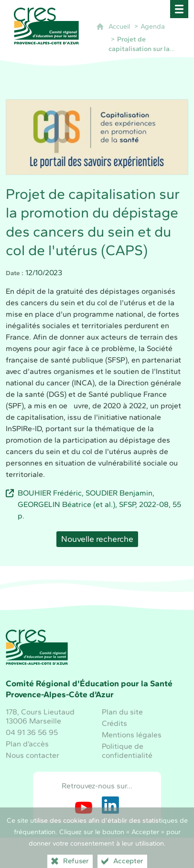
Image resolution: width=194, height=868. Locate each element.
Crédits (114, 723)
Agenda (153, 26)
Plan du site (122, 712)
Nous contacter (32, 755)
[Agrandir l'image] (97, 136)
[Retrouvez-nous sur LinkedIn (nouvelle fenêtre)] (110, 805)
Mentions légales (132, 735)
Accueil (119, 26)
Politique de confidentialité (127, 751)
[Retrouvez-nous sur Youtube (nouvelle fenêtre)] (84, 805)
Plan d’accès (27, 744)
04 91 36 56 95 (32, 732)
